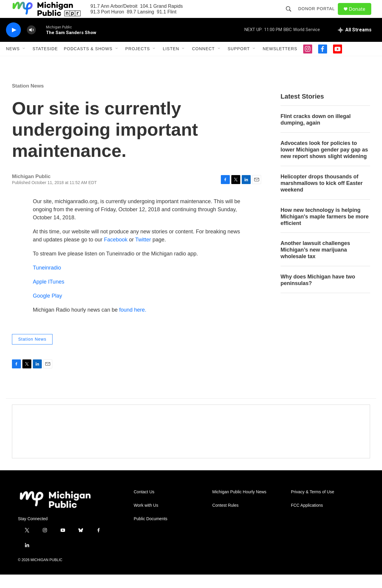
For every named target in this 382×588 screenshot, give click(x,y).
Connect (203, 62)
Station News (28, 99)
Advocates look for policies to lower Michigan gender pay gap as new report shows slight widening (324, 163)
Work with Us (146, 519)
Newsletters (280, 62)
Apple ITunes (48, 295)
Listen (171, 62)
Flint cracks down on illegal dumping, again (316, 133)
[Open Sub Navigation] (24, 62)
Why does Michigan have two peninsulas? (318, 293)
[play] (13, 43)
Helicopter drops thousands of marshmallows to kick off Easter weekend (322, 197)
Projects (138, 62)
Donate (361, 16)
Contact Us (144, 505)
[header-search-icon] (291, 16)
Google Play (47, 309)
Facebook (116, 253)
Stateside (45, 62)
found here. (133, 323)
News (13, 62)
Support (239, 62)
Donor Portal (319, 16)
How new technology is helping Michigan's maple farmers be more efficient (325, 230)
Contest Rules (225, 519)
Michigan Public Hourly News (239, 505)
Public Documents (151, 532)
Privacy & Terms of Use (313, 505)
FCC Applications (307, 519)
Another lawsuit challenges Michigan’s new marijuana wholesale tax (315, 263)
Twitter (143, 253)
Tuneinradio (47, 281)
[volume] (31, 43)
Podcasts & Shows (88, 62)
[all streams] (355, 43)
